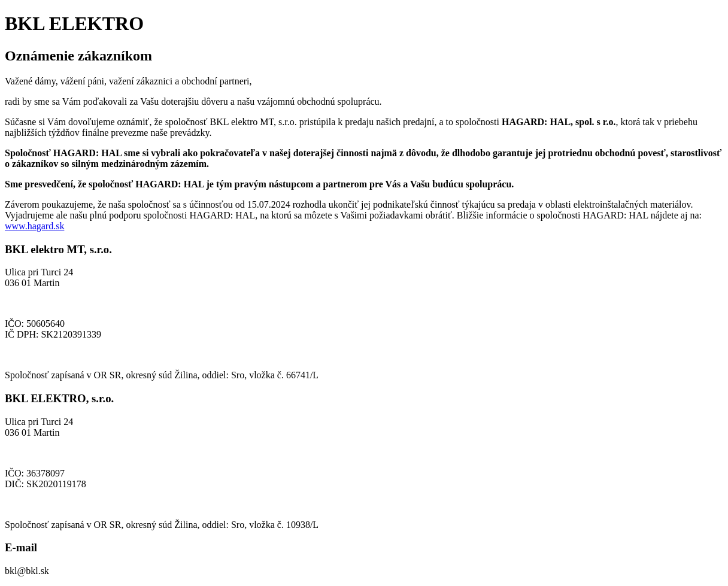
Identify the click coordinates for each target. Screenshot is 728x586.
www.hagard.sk (34, 226)
